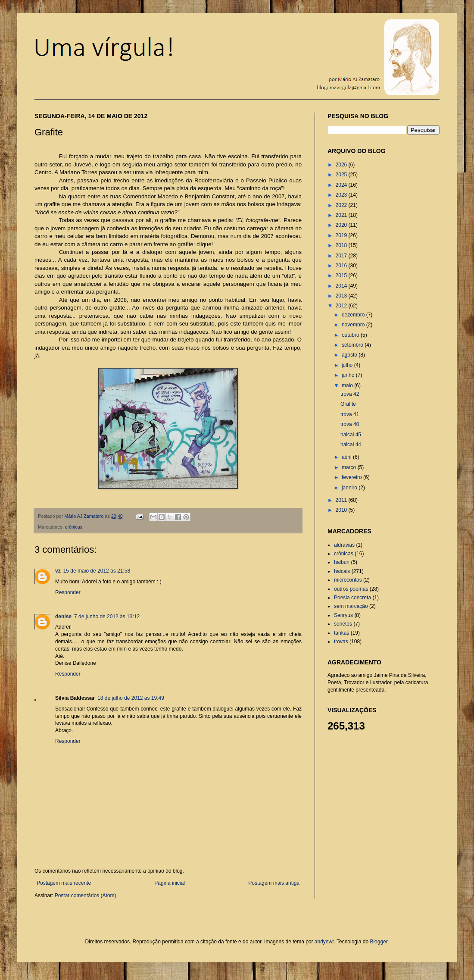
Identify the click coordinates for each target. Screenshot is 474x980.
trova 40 (350, 424)
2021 (342, 215)
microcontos (348, 580)
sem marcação (351, 606)
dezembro (354, 315)
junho (349, 375)
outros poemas (351, 589)
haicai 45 (351, 435)
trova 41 (350, 414)
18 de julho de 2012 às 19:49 (131, 698)
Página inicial (170, 883)
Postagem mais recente (64, 883)
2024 (342, 185)
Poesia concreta (352, 598)
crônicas (74, 527)
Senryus (343, 615)
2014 (342, 286)
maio (348, 385)
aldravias (344, 545)
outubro (351, 335)
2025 (342, 175)
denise (63, 617)
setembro (353, 345)
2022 (342, 205)
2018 (342, 245)
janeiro (350, 488)
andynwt (324, 942)
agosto (350, 355)
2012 (342, 306)
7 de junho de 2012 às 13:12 (107, 617)
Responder (68, 592)
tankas (341, 633)
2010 (342, 510)
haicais (342, 571)
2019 (342, 235)
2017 (342, 256)
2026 (342, 165)
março (350, 467)
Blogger (379, 942)
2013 (342, 296)
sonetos (343, 624)
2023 (342, 195)
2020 (342, 225)
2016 (342, 266)
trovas (341, 642)
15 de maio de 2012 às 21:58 (97, 571)
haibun (342, 562)
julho (348, 365)
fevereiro (352, 477)
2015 (342, 276)
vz (58, 571)
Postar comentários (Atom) (86, 895)
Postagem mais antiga (274, 883)
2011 (342, 500)
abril (347, 457)
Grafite (348, 404)
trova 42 (350, 394)
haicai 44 (351, 445)
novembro (354, 325)
